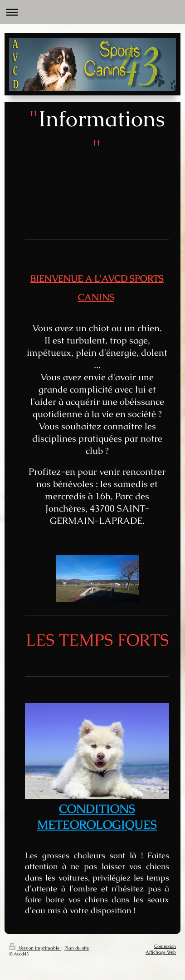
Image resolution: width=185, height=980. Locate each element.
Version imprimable (35, 948)
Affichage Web (161, 952)
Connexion (165, 946)
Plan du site (77, 948)
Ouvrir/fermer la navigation (92, 12)
